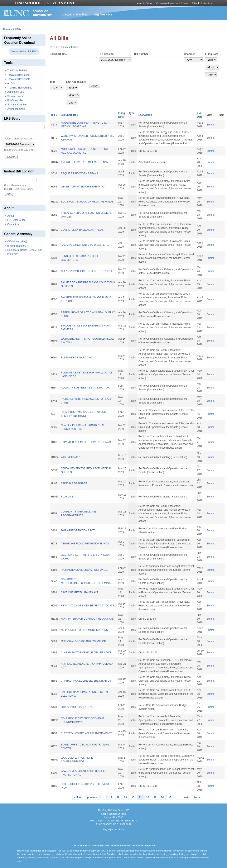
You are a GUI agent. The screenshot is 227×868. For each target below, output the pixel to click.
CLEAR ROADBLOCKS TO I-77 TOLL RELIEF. (87, 271)
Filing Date (211, 54)
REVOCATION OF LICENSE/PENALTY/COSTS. (88, 606)
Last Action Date (76, 82)
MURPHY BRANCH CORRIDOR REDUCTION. (87, 619)
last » (197, 797)
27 (111, 797)
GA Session (107, 54)
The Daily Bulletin (17, 71)
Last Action (145, 115)
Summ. (211, 125)
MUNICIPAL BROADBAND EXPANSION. (84, 641)
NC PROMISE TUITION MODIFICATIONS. (85, 630)
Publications (206, 3)
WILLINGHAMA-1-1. (72, 457)
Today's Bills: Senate (19, 79)
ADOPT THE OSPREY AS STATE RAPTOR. (86, 388)
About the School (144, 3)
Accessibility (117, 829)
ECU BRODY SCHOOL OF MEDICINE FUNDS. (88, 202)
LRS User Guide (16, 220)
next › (186, 797)
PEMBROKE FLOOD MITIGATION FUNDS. (85, 544)
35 (170, 797)
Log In (106, 829)
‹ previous (91, 797)
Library (185, 3)
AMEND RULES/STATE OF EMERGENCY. (85, 162)
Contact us (13, 224)
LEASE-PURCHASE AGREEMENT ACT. (84, 187)
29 (125, 797)
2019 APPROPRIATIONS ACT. (78, 530)
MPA (194, 3)
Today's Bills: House (18, 75)
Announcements (16, 109)
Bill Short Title (58, 54)
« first (78, 797)
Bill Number (141, 54)
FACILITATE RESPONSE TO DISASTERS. (85, 245)
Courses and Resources (167, 3)
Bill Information (17, 246)
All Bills (11, 83)
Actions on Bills (16, 92)
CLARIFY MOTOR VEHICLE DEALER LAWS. (86, 653)
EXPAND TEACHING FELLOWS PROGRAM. (86, 442)
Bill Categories (15, 100)
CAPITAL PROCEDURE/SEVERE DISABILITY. (87, 681)
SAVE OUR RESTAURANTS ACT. (80, 592)
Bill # (54, 115)
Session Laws (15, 96)
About (11, 216)
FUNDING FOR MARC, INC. (77, 358)
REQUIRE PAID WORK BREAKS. (80, 173)
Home (6, 29)
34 (162, 797)
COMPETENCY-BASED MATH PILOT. (82, 230)
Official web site (17, 242)
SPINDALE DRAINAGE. (74, 483)
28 (118, 797)
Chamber (189, 54)
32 (148, 797)
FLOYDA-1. (67, 497)
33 (155, 797)
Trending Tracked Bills (20, 88)
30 (133, 797)
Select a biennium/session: (19, 139)
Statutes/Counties (17, 105)
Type (52, 82)
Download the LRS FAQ (24, 52)
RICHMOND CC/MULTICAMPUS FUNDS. (84, 570)
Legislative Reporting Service (87, 14)
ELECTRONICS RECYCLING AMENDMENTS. (87, 733)
